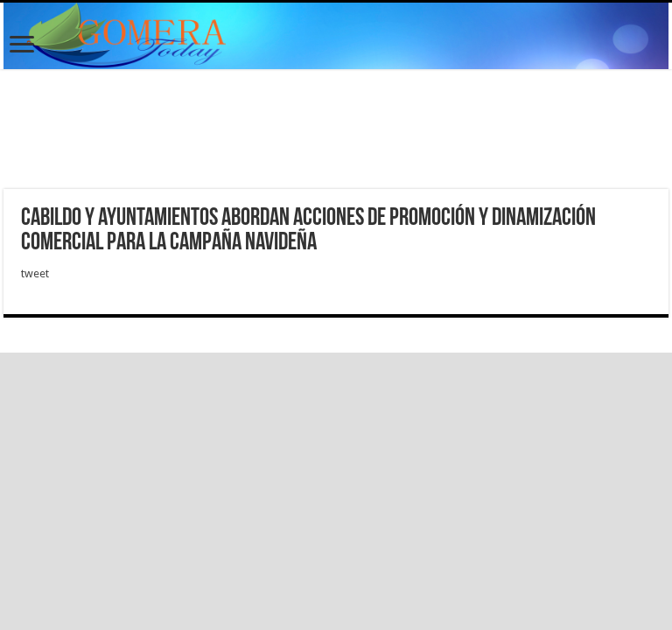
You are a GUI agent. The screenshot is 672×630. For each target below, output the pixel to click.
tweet (35, 273)
